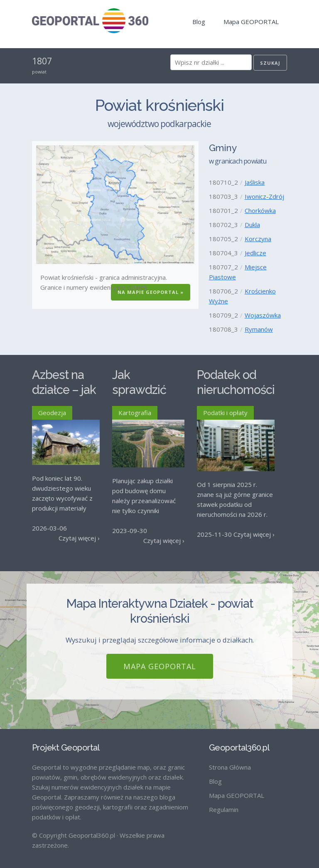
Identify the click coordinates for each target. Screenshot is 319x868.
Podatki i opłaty (225, 413)
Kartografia (135, 413)
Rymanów (259, 329)
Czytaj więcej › (79, 538)
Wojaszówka (263, 315)
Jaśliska (255, 182)
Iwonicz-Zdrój (264, 196)
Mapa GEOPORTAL (251, 22)
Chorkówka (260, 210)
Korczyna (258, 239)
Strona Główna (230, 760)
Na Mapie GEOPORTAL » (151, 292)
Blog (199, 22)
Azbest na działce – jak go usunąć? (64, 390)
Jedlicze (255, 253)
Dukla (252, 225)
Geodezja (52, 413)
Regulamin (224, 802)
